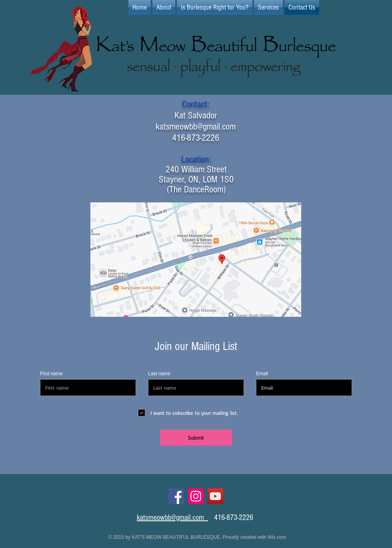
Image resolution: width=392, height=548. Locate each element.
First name (51, 374)
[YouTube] (215, 496)
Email (262, 374)
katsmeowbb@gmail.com (196, 127)
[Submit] (196, 438)
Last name (159, 374)
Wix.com (277, 537)
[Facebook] (176, 496)
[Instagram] (196, 496)
